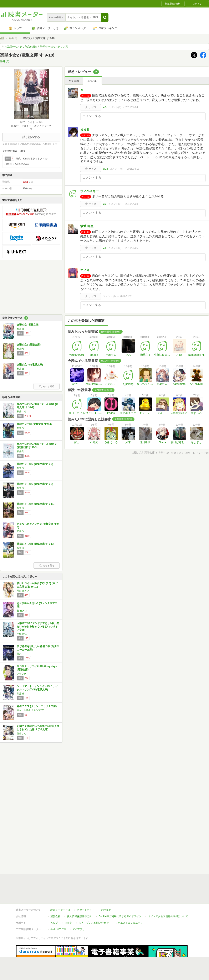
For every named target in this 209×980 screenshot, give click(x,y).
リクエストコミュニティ (129, 923)
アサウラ (21, 674)
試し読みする (31, 137)
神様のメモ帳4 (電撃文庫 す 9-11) (36, 504)
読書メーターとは (60, 910)
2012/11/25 (126, 296)
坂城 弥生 (87, 226)
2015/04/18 (133, 169)
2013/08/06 (132, 248)
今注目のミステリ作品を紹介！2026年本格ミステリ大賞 (36, 47)
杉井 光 (13, 38)
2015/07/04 (132, 107)
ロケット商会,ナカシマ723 (30, 710)
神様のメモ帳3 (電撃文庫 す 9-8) (35, 484)
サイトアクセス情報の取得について (168, 916)
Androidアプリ (58, 929)
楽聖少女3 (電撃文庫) (29, 345)
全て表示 (74, 81)
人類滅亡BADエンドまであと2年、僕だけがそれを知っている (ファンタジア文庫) (38, 626)
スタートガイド (86, 910)
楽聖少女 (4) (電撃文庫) (30, 365)
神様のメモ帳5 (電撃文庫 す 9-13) (36, 544)
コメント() (115, 107)
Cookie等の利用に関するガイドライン (120, 916)
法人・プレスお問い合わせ (94, 923)
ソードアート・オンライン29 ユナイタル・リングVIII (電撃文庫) (37, 688)
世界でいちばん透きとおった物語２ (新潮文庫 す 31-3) (37, 446)
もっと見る (47, 386)
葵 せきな (22, 611)
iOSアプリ (79, 929)
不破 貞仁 (22, 634)
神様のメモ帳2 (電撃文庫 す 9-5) (35, 464)
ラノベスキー (90, 191)
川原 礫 (21, 694)
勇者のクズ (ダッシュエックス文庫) (37, 706)
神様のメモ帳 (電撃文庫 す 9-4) (34, 424)
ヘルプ (54, 923)
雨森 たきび (23, 591)
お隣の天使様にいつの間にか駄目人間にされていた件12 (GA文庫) (38, 728)
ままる (85, 129)
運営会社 (55, 916)
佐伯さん (21, 733)
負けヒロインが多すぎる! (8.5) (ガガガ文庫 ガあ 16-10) (37, 585)
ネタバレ (92, 81)
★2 (105, 204)
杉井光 (20, 349)
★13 (105, 169)
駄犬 (19, 654)
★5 (105, 107)
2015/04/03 (132, 204)
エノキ (85, 270)
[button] (105, 17)
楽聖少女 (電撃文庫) (28, 325)
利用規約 (106, 910)
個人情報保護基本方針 (80, 916)
